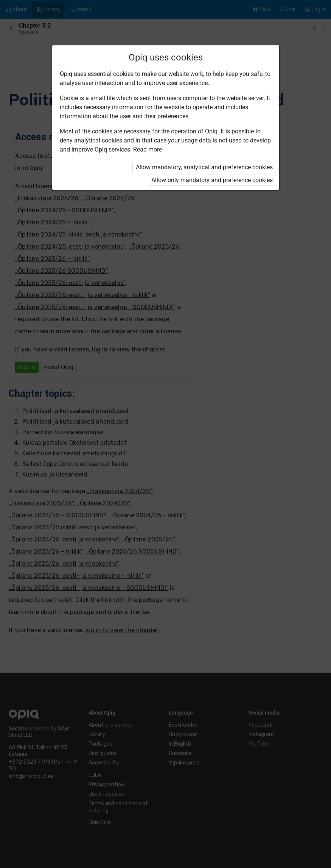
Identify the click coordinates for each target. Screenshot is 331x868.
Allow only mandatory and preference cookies (212, 180)
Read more (148, 149)
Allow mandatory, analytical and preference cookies (204, 167)
